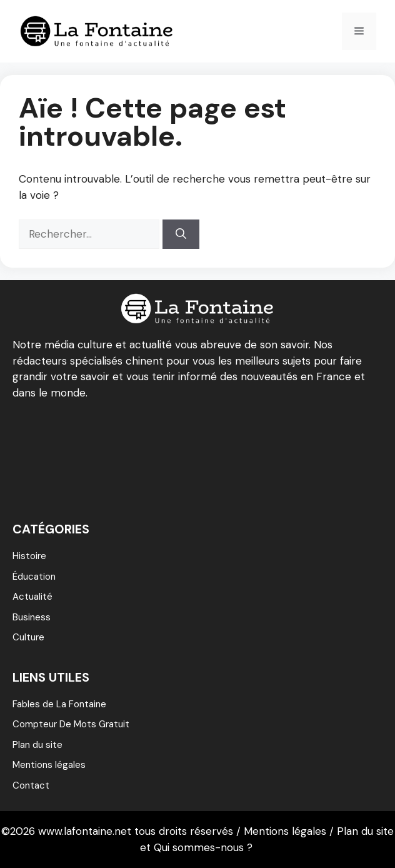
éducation (34, 577)
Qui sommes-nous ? (203, 847)
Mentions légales (49, 765)
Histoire (29, 556)
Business (32, 617)
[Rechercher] (181, 235)
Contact (31, 785)
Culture (28, 637)
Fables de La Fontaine (59, 704)
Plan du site (37, 745)
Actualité (32, 597)
